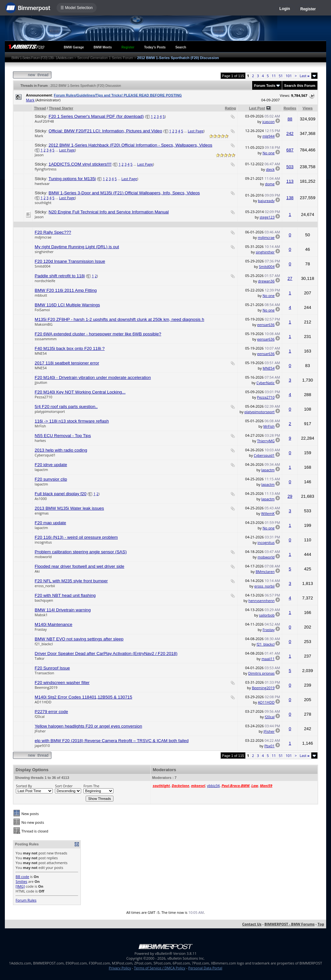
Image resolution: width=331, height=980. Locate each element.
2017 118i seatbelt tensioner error (67, 363)
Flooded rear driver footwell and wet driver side (79, 566)
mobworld (43, 557)
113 (290, 181)
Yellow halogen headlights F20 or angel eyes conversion (88, 726)
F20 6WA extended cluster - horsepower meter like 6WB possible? (98, 334)
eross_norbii (45, 586)
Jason (39, 155)
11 (274, 76)
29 (290, 496)
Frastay (41, 629)
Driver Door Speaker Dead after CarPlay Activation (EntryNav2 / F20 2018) (106, 653)
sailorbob (267, 615)
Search (181, 47)
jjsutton (41, 382)
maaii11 (268, 659)
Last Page (196, 131)
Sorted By (24, 786)
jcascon (268, 122)
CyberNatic (265, 383)
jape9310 (42, 745)
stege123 (267, 217)
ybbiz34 (213, 786)
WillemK (268, 513)
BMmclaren (265, 572)
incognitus (43, 542)
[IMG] (20, 886)
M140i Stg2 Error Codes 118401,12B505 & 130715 (83, 697)
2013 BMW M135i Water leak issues (69, 508)
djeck (270, 169)
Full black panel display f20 (60, 494)
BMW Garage (74, 47)
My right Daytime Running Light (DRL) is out (77, 247)
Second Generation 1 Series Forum (105, 58)
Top (321, 924)
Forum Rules (26, 900)
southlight (43, 203)
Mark (30, 100)
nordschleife (45, 281)
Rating (230, 108)
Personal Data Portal (205, 968)
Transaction (44, 673)
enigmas (42, 513)
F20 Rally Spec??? (53, 232)
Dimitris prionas (262, 673)
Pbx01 (270, 746)
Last (305, 76)
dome (270, 184)
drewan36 (266, 281)
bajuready (266, 201)
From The (91, 786)
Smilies (21, 881)
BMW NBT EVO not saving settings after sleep (79, 639)
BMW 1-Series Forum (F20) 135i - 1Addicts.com (42, 58)
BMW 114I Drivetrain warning (63, 610)
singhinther (44, 252)
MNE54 (41, 353)
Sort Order (64, 786)
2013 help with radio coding (61, 450)
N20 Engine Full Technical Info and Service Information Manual (109, 212)
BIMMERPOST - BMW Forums (289, 924)
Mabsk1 (41, 615)
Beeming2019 (46, 687)
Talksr (39, 658)
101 (289, 76)
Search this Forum (300, 86)
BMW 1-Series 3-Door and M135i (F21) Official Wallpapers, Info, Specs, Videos (124, 193)
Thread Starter (61, 108)
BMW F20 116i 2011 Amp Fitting (66, 290)
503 (290, 167)
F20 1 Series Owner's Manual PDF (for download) (96, 116)
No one (268, 153)
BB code (22, 877)
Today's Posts (155, 47)
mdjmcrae (43, 237)
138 (290, 198)
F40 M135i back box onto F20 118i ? (69, 348)
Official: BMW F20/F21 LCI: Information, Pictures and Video (105, 131)
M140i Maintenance (53, 624)
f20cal (39, 716)
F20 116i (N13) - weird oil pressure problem (76, 537)
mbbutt (41, 295)
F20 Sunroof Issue (52, 668)
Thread (40, 108)
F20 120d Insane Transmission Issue (70, 261)
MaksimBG (43, 324)
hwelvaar (42, 184)
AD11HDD (43, 702)
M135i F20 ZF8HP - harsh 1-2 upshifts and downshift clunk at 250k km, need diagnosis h (119, 319)
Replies (290, 108)
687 (290, 150)
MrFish (40, 426)
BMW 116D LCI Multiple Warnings (67, 305)
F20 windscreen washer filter (62, 683)
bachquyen (44, 600)
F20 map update (50, 523)
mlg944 (269, 136)
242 (290, 133)
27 (290, 278)
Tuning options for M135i (72, 179)
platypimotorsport (50, 411)
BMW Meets (103, 47)
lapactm (41, 470)
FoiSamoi (42, 310)
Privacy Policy (120, 968)
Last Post (257, 108)
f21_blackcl (44, 644)
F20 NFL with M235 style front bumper (71, 581)
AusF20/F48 (44, 121)
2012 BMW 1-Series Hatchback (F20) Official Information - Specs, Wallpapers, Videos (130, 145)
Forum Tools (265, 86)
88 (290, 119)
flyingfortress (45, 169)
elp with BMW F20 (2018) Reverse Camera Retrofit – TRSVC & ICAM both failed (112, 741)
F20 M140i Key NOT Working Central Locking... (80, 392)
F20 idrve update (51, 465)
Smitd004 (43, 266)
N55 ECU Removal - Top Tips (63, 436)
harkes (40, 440)
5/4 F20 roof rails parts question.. (66, 407)
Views (308, 108)
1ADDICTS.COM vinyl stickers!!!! (80, 164)
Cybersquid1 (45, 455)
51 (281, 76)
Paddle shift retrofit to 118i (60, 276)
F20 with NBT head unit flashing (65, 595)
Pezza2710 (43, 397)
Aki (37, 571)
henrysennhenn (261, 601)
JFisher (40, 731)
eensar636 (266, 325)
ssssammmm (46, 339)
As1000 (41, 499)
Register (308, 9)
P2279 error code (51, 712)
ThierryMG (266, 441)
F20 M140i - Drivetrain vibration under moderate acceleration (93, 378)
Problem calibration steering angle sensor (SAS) (80, 552)
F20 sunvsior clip (51, 479)
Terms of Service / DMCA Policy (160, 968)
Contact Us (252, 924)
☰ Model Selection (77, 8)
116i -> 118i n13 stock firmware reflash (72, 421)
